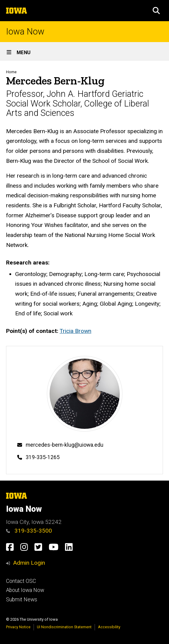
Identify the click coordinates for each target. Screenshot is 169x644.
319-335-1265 (43, 457)
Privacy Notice (18, 627)
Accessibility (109, 627)
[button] (156, 11)
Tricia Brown (75, 331)
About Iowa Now (25, 590)
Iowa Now (25, 32)
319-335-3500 (29, 531)
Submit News (22, 600)
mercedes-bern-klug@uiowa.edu (65, 445)
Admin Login (29, 563)
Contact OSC (21, 581)
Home (11, 72)
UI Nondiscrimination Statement (64, 627)
